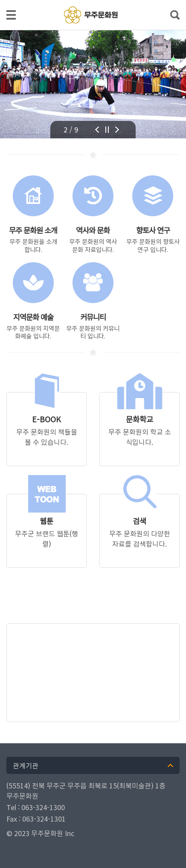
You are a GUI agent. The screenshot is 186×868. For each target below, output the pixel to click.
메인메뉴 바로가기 (93, 1)
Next (122, 130)
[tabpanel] (93, 84)
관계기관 (26, 765)
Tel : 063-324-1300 (36, 807)
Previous (102, 130)
